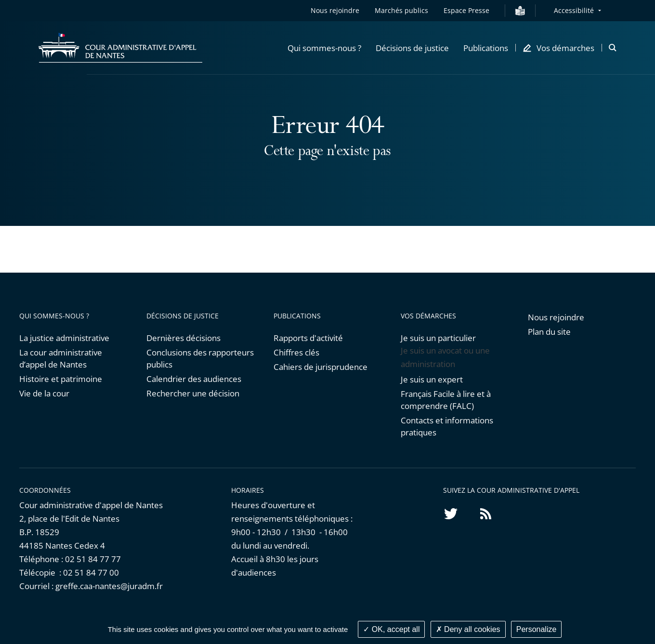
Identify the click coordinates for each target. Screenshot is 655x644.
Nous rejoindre (335, 10)
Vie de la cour (44, 393)
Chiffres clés (296, 352)
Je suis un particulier (438, 338)
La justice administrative (64, 338)
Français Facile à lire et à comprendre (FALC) (446, 400)
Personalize (537, 629)
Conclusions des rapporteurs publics (200, 358)
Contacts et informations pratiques (447, 426)
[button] (324, 48)
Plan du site (549, 332)
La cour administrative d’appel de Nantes (61, 358)
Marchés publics (401, 10)
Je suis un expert (432, 379)
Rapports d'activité (308, 338)
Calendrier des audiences (194, 379)
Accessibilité (574, 10)
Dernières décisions (183, 338)
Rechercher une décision (193, 393)
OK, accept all (391, 629)
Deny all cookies (468, 629)
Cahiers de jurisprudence (321, 367)
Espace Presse (466, 10)
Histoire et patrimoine (61, 379)
